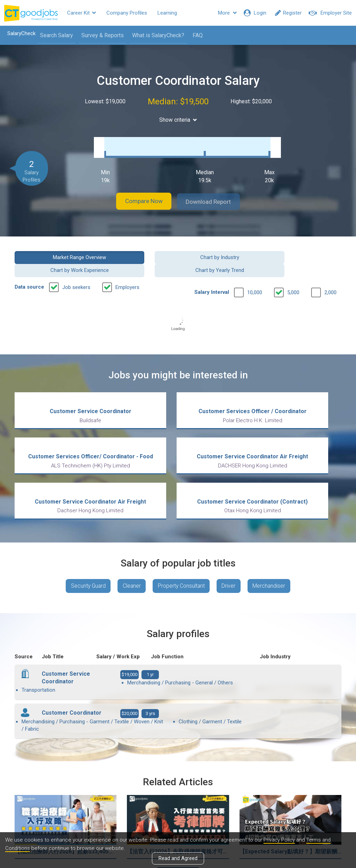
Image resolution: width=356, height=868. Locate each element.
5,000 (293, 272)
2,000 (330, 272)
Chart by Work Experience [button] (220, 250)
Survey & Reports (100, 35)
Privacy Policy (280, 840)
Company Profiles (127, 13)
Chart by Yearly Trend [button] (305, 250)
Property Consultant (182, 522)
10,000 (255, 272)
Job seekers (76, 267)
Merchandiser (272, 522)
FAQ (196, 35)
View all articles (178, 793)
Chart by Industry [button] (136, 250)
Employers (127, 267)
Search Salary (54, 35)
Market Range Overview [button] (52, 250)
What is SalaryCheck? (156, 35)
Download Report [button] (213, 195)
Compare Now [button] (140, 195)
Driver (231, 522)
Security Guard (85, 522)
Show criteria (178, 120)
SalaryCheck (19, 33)
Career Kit (82, 13)
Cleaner (130, 522)
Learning (167, 13)
